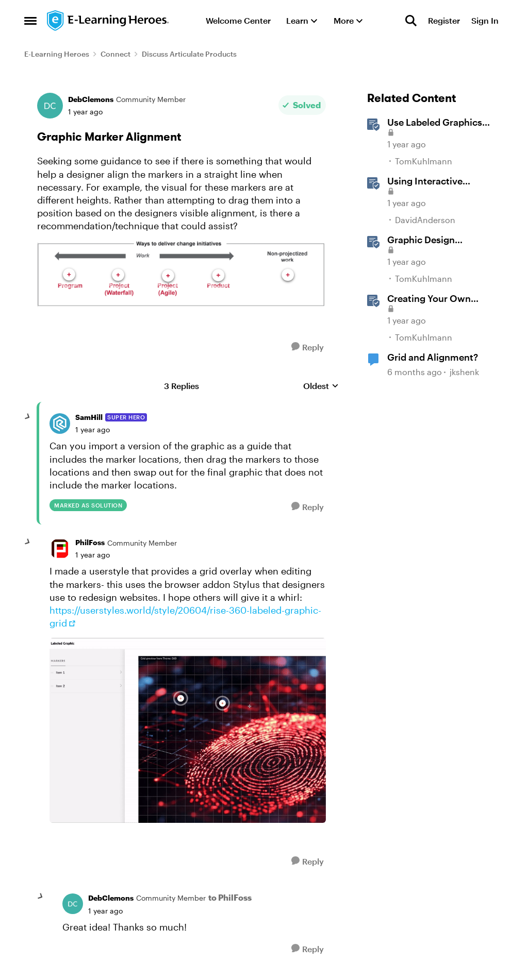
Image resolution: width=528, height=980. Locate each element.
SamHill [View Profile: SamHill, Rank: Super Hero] (89, 417)
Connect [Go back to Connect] (115, 54)
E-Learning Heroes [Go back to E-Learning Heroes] (57, 54)
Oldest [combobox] (321, 386)
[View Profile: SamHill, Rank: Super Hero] (60, 424)
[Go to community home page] (108, 21)
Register (444, 20)
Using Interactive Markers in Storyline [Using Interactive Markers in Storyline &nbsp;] (431, 181)
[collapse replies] (28, 417)
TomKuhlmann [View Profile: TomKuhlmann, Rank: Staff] (424, 161)
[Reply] (308, 347)
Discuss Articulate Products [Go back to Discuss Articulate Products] (189, 54)
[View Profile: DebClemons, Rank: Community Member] (50, 106)
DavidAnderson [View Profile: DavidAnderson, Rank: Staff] (425, 220)
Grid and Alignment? (433, 357)
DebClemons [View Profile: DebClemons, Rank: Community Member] (91, 99)
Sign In (485, 20)
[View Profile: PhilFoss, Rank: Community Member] (60, 549)
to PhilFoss (230, 897)
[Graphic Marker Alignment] (93, 430)
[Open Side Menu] (30, 21)
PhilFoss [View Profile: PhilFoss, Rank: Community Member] (90, 542)
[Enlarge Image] (181, 275)
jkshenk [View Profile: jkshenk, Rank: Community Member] (464, 372)
